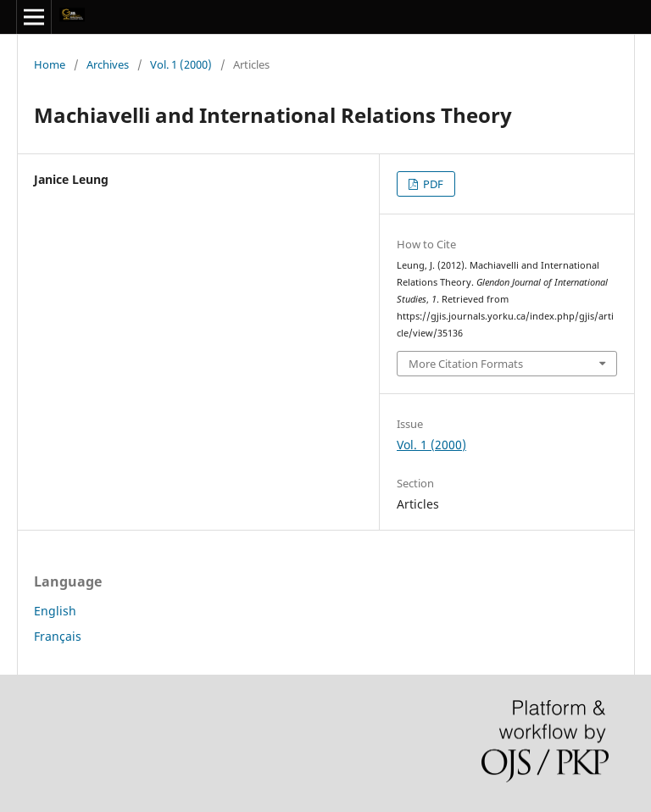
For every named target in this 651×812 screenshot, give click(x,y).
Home (50, 64)
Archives (108, 64)
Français (58, 636)
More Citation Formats (466, 364)
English (55, 611)
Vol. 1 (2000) (181, 64)
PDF (432, 184)
